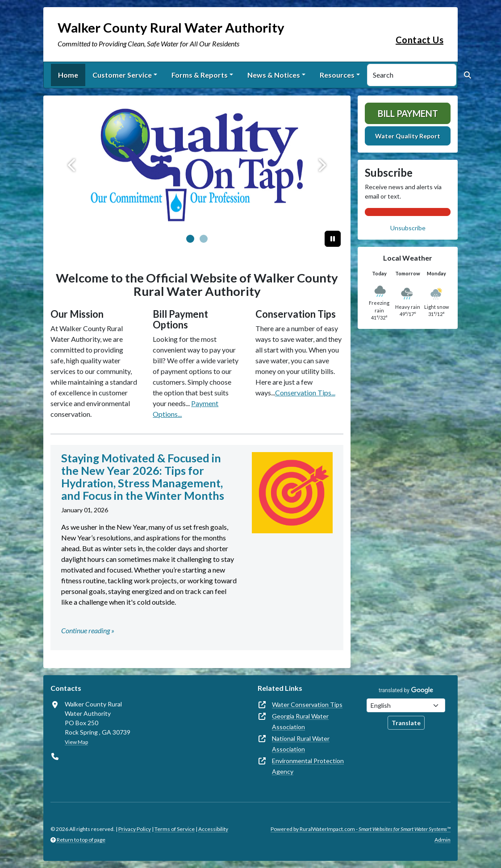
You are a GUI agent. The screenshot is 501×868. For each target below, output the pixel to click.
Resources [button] (337, 75)
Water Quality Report (408, 136)
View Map (76, 742)
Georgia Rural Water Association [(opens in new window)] (300, 721)
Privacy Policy (135, 829)
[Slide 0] (190, 239)
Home (68, 75)
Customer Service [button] (122, 75)
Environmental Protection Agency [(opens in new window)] (308, 766)
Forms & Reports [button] (200, 75)
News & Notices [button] (274, 75)
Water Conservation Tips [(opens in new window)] (307, 704)
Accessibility (213, 829)
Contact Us (420, 40)
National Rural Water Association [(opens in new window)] (301, 744)
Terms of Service (175, 829)
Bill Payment (408, 113)
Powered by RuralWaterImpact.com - (361, 829)
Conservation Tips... (305, 392)
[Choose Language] (406, 705)
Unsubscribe (408, 228)
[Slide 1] (204, 239)
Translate (406, 723)
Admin (443, 840)
